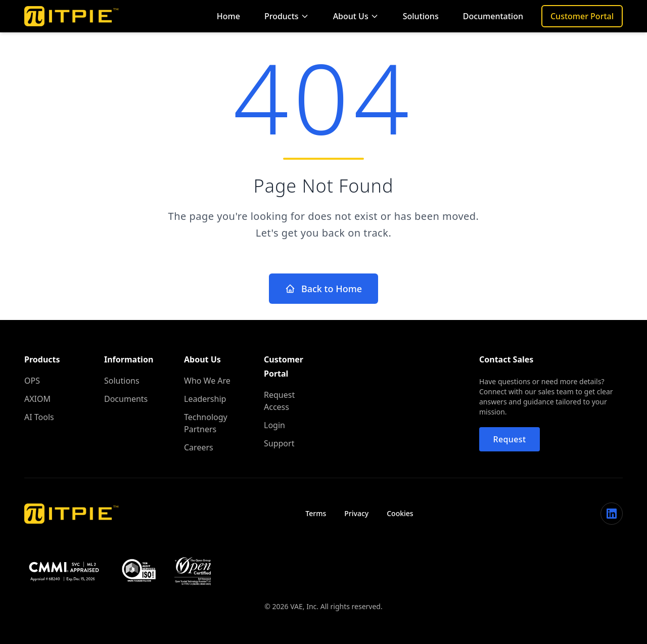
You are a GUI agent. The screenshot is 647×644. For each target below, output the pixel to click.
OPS (32, 381)
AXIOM (37, 399)
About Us (356, 16)
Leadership (205, 399)
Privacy (356, 513)
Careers (199, 447)
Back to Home (323, 289)
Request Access (279, 401)
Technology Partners (206, 423)
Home (228, 16)
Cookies (400, 513)
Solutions (421, 16)
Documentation (493, 16)
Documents (126, 399)
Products (287, 16)
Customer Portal (582, 16)
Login (274, 425)
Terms (316, 513)
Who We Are (207, 381)
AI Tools (39, 417)
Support (279, 443)
